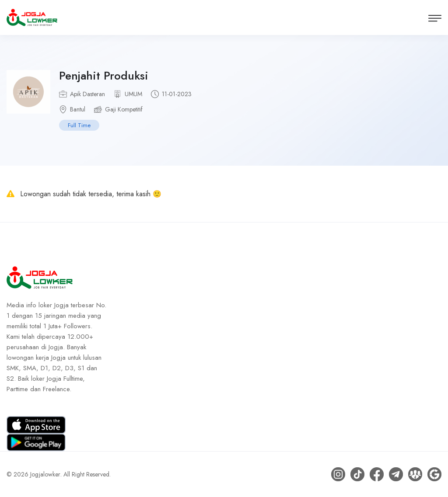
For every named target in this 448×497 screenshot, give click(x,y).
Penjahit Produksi (104, 76)
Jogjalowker (45, 474)
